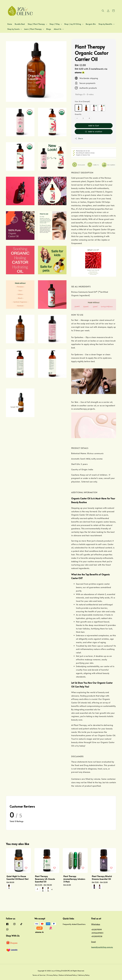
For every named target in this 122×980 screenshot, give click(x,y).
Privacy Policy (52, 975)
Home (10, 24)
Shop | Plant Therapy (36, 24)
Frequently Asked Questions (74, 924)
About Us (58, 29)
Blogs (49, 29)
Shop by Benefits (105, 24)
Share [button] (79, 138)
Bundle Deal (20, 24)
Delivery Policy (84, 975)
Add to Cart (94, 125)
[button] (103, 11)
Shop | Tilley (55, 24)
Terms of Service (39, 975)
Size (82, 101)
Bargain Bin (91, 24)
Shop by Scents (13, 29)
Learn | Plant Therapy (33, 29)
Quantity (78, 114)
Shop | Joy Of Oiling (73, 24)
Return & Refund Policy (68, 975)
